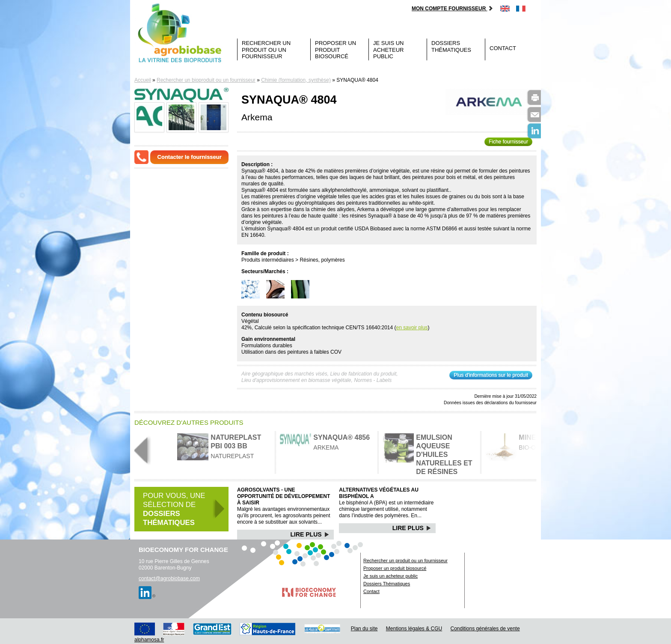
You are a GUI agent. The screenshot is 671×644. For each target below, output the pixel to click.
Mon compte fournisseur (453, 9)
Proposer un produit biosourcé (335, 50)
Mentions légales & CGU (414, 629)
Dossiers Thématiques (451, 46)
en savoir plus (412, 328)
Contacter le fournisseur (190, 157)
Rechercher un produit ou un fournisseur (266, 50)
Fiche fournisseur (508, 142)
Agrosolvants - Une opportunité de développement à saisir (284, 496)
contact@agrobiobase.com (169, 578)
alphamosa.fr (149, 640)
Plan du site (364, 629)
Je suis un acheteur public (389, 50)
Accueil (143, 80)
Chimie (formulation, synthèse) (296, 80)
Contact (503, 48)
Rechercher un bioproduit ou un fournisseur (206, 80)
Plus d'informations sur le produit (491, 375)
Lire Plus (310, 534)
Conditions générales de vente (485, 629)
